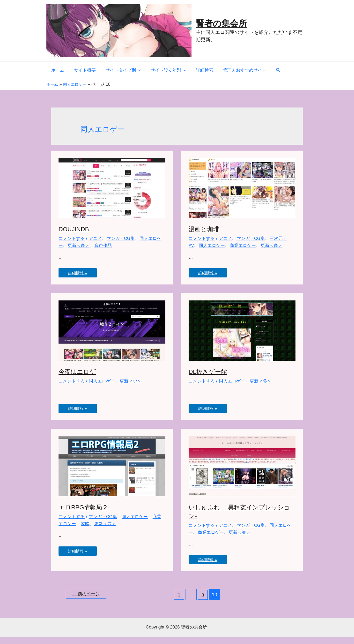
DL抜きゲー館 (210, 379)
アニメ (99, 238)
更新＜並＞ (119, 530)
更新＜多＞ (90, 245)
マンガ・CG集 (127, 238)
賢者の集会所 (221, 23)
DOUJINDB (76, 229)
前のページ (88, 602)
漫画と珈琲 (206, 229)
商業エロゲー (258, 245)
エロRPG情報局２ (86, 514)
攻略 (97, 530)
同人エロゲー (224, 245)
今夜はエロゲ (79, 379)
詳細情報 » (79, 272)
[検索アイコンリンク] (273, 70)
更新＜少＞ (138, 388)
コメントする (73, 238)
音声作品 (117, 245)
